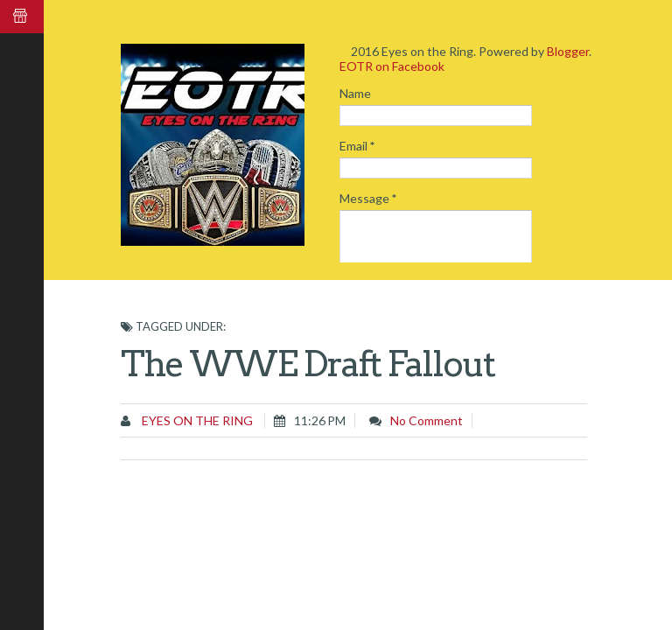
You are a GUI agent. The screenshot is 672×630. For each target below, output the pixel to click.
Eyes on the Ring (196, 420)
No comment (427, 420)
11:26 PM (320, 420)
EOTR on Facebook (392, 66)
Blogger (568, 51)
